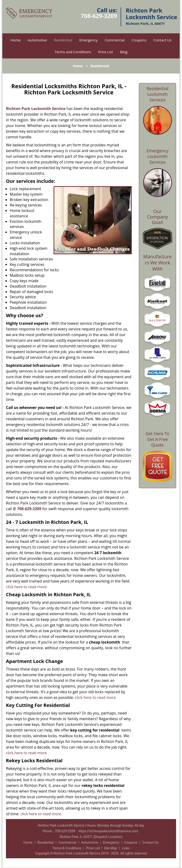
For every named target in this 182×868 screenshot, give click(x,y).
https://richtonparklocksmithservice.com (108, 831)
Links (126, 848)
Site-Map (110, 848)
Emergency (88, 40)
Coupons (139, 40)
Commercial (115, 40)
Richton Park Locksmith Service (36, 109)
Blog (124, 52)
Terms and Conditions (73, 52)
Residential (63, 40)
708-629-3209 (99, 16)
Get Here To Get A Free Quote (157, 439)
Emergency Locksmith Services (157, 156)
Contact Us (163, 40)
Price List (106, 52)
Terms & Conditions (67, 848)
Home (15, 40)
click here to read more (26, 587)
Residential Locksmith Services (157, 94)
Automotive (37, 40)
